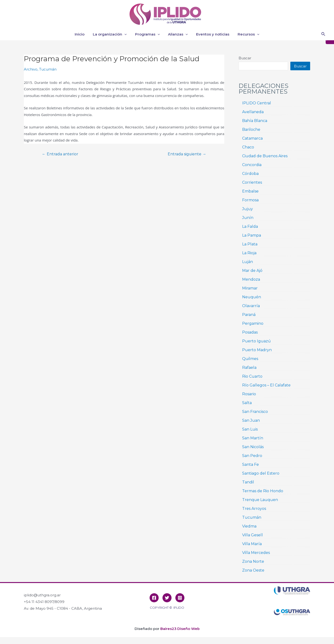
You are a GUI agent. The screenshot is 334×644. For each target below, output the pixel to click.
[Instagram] (180, 598)
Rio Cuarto (252, 376)
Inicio (82, 34)
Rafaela (249, 368)
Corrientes (252, 182)
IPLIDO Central (257, 103)
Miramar (250, 288)
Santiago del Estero (261, 473)
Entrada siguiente (187, 154)
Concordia (252, 165)
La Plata (250, 244)
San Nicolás (253, 447)
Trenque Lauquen (260, 500)
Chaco (248, 147)
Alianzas (177, 34)
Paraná (249, 315)
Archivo (31, 69)
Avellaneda (253, 112)
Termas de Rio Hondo (263, 491)
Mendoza (251, 279)
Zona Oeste (253, 570)
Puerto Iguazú (256, 341)
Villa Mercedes (256, 553)
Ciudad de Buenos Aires (265, 156)
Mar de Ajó (252, 271)
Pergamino (253, 323)
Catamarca (252, 138)
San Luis (250, 429)
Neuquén (252, 297)
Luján (248, 262)
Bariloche (251, 129)
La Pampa (252, 235)
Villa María (252, 544)
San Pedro (252, 456)
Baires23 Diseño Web (180, 629)
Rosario (249, 394)
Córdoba (250, 174)
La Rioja (249, 253)
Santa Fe (250, 464)
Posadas (250, 332)
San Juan (251, 420)
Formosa (250, 200)
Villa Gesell (253, 535)
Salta (247, 403)
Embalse (250, 191)
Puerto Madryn (257, 350)
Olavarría (251, 306)
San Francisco (255, 412)
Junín (248, 218)
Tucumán (48, 69)
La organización (111, 34)
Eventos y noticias (211, 34)
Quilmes (250, 359)
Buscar (245, 58)
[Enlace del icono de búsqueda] (324, 34)
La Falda (250, 226)
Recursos (246, 34)
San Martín (253, 438)
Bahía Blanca (255, 121)
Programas (148, 34)
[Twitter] (167, 598)
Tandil (248, 482)
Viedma (249, 526)
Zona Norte (253, 561)
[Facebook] (154, 598)
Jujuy (248, 209)
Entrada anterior (60, 154)
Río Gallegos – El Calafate (266, 385)
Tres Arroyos (254, 509)
